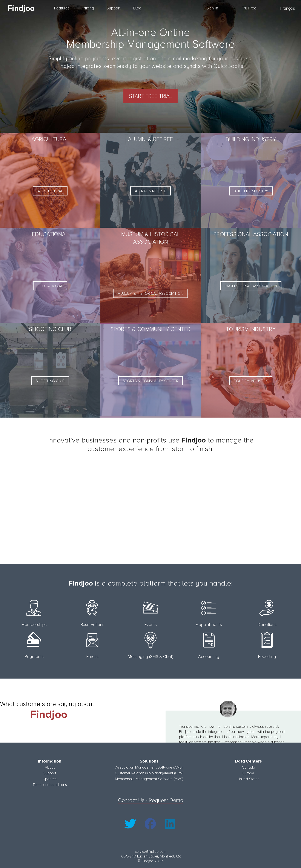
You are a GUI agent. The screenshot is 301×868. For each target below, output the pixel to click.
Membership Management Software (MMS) (149, 778)
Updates (50, 778)
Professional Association (251, 285)
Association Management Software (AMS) (149, 766)
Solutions (149, 760)
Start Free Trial (151, 96)
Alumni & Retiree (150, 190)
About (50, 766)
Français (288, 8)
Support (113, 8)
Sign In (212, 8)
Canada (248, 766)
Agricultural (50, 190)
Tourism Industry (251, 380)
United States (248, 778)
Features (62, 8)
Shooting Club (50, 380)
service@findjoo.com (151, 850)
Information (50, 760)
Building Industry (251, 190)
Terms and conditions (50, 783)
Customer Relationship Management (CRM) (149, 772)
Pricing (88, 8)
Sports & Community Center (150, 380)
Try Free (249, 8)
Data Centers (248, 760)
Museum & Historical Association (150, 293)
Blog (137, 8)
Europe (248, 772)
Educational (50, 285)
